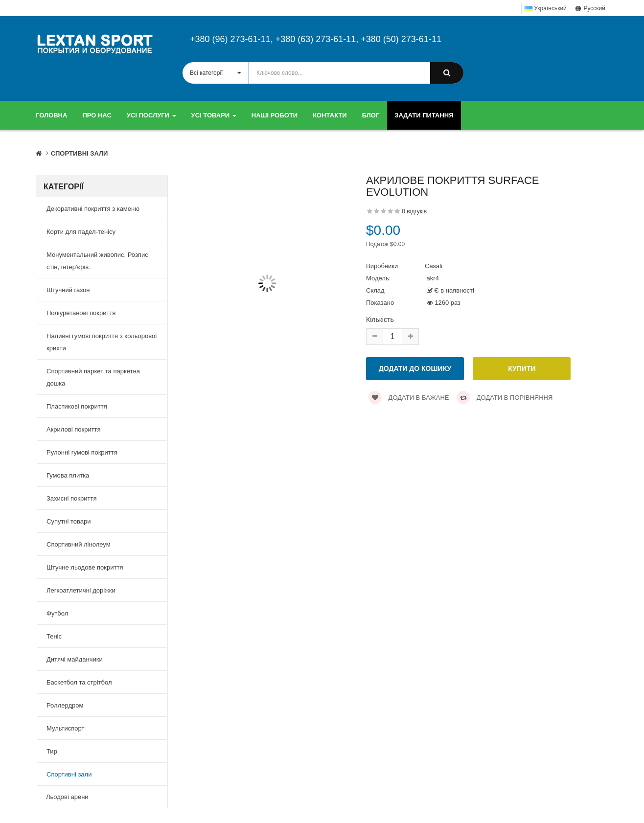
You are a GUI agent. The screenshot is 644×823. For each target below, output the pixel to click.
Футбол (57, 613)
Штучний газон (68, 290)
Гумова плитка (68, 475)
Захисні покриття (71, 498)
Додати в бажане (409, 398)
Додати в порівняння (505, 398)
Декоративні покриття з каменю (93, 209)
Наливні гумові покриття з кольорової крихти (102, 342)
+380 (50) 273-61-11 (401, 39)
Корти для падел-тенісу (81, 232)
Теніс (54, 636)
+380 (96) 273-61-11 (230, 39)
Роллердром (65, 705)
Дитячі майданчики (75, 659)
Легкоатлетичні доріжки (81, 590)
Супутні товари (69, 521)
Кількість (380, 320)
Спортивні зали (80, 153)
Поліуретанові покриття (81, 313)
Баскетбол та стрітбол (79, 682)
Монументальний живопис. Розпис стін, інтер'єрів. (97, 261)
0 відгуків (414, 211)
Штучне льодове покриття (85, 567)
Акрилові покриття (74, 429)
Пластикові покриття (77, 406)
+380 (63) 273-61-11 (316, 39)
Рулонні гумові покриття (82, 452)
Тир (52, 751)
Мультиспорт (65, 728)
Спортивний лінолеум (79, 544)
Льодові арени (67, 797)
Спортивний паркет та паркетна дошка (93, 377)
